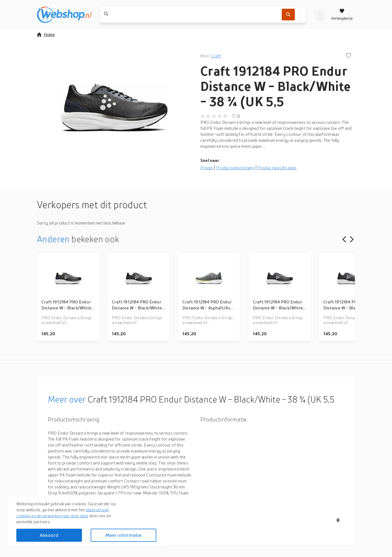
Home (46, 35)
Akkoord (49, 535)
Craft (216, 56)
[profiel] (320, 15)
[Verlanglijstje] (342, 15)
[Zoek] (288, 15)
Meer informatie (123, 535)
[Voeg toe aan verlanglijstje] (348, 56)
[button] (114, 107)
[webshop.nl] (64, 15)
